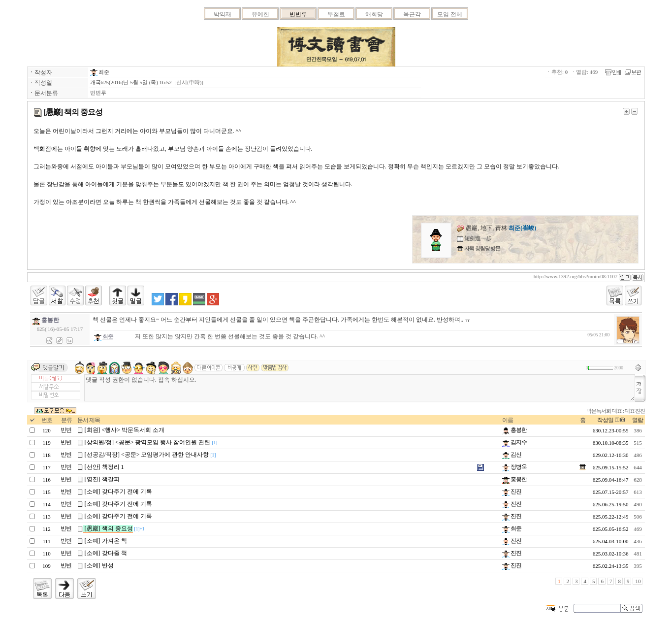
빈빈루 (298, 14)
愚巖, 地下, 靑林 (496, 228)
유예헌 (260, 14)
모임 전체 (450, 14)
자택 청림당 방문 (482, 248)
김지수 (514, 442)
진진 (512, 492)
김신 (512, 455)
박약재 (223, 14)
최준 (100, 72)
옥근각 (412, 14)
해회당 (374, 14)
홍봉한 (514, 430)
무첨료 (336, 14)
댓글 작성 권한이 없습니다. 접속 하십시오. (360, 388)
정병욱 (514, 467)
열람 (638, 420)
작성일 (605, 420)
